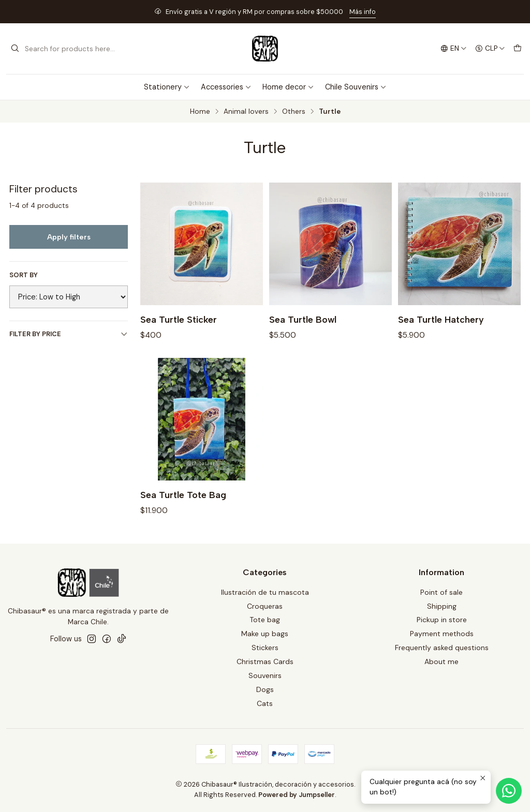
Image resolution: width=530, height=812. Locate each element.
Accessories (226, 87)
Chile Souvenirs (356, 87)
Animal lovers (246, 112)
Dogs (265, 689)
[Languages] (454, 49)
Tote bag (265, 620)
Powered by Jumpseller (297, 795)
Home (200, 112)
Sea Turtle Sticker (179, 319)
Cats (265, 703)
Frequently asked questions (442, 648)
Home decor (288, 87)
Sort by (24, 275)
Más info (363, 12)
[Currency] (490, 49)
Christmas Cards (265, 661)
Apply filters (69, 237)
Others (294, 112)
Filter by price (69, 334)
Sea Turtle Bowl (303, 319)
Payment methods (442, 634)
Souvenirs (265, 675)
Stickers (265, 648)
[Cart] (518, 49)
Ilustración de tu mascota (265, 592)
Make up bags (265, 634)
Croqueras (265, 606)
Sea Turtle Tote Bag (183, 501)
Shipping (442, 606)
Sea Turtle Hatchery (441, 319)
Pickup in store (442, 620)
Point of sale (441, 592)
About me (441, 661)
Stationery (167, 87)
